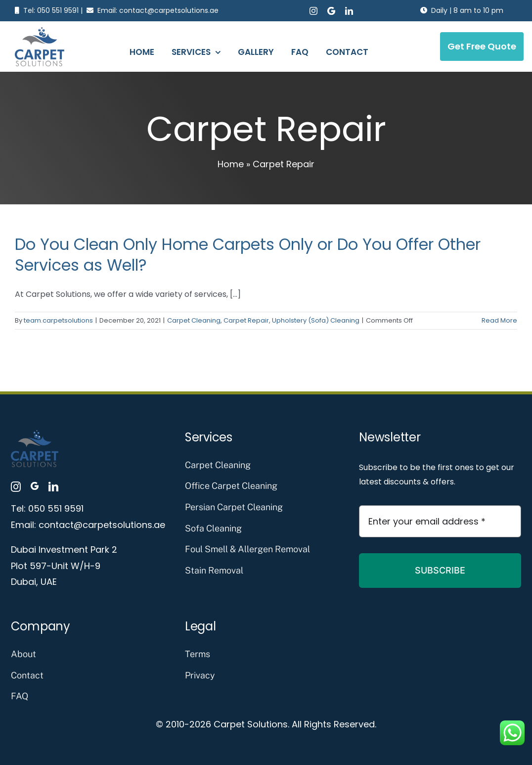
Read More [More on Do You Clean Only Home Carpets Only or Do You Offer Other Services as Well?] (499, 320)
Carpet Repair (246, 320)
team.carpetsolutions (58, 320)
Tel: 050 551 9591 (51, 10)
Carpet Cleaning (194, 320)
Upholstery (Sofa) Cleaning (316, 320)
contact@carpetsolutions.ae (169, 10)
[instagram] (313, 11)
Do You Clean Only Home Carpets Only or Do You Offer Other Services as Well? (248, 255)
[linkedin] (349, 11)
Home (231, 164)
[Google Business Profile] (331, 11)
